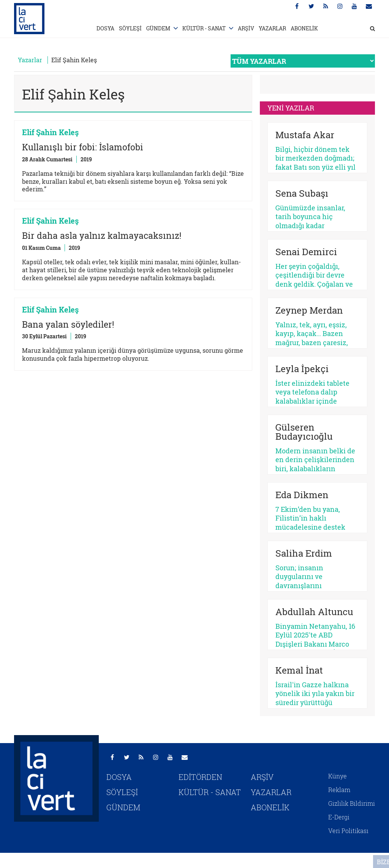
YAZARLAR (272, 28)
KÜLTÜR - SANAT (204, 28)
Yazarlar (30, 60)
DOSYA (105, 28)
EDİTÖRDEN (200, 777)
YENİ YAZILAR (291, 108)
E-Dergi (339, 817)
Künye (338, 776)
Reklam (339, 790)
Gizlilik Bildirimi (352, 803)
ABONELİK (304, 28)
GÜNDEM (158, 28)
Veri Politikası (348, 831)
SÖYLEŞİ (130, 28)
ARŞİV (246, 28)
